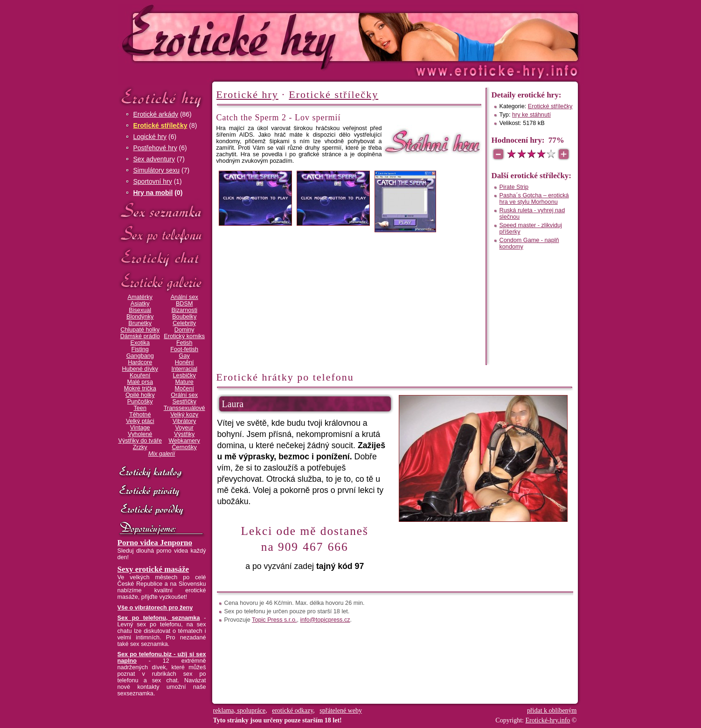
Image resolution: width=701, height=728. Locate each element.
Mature (184, 382)
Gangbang (140, 356)
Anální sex (184, 297)
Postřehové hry (155, 148)
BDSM (184, 304)
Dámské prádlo (140, 336)
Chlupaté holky (140, 330)
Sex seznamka (162, 211)
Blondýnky (140, 317)
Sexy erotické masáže (153, 569)
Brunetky (140, 323)
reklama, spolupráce (239, 711)
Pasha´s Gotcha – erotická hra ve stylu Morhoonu (534, 199)
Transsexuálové (184, 408)
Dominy (184, 330)
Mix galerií (162, 454)
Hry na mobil (153, 193)
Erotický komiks (184, 336)
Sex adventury (154, 159)
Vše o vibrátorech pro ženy (155, 608)
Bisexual (140, 310)
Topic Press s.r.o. (274, 620)
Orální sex (184, 395)
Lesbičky (184, 375)
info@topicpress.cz (325, 620)
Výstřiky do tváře (140, 441)
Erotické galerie (162, 282)
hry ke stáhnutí (531, 115)
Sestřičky (184, 402)
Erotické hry (162, 97)
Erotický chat (162, 258)
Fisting (140, 349)
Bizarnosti (184, 310)
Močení (184, 388)
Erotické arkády (156, 114)
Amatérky (140, 297)
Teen (140, 408)
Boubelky (184, 317)
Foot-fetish (184, 349)
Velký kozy (184, 415)
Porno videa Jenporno (155, 543)
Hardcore (140, 362)
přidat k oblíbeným (552, 711)
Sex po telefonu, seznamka (159, 618)
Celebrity (184, 323)
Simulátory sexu (157, 170)
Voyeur (184, 428)
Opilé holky (140, 395)
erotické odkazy (292, 711)
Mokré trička (140, 388)
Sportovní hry (153, 181)
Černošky (184, 447)
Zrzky (140, 447)
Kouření (140, 375)
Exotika (140, 343)
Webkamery (184, 441)
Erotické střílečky (160, 125)
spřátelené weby (341, 711)
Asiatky (140, 304)
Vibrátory (184, 421)
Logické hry (150, 137)
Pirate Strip (514, 187)
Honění (184, 362)
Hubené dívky (140, 369)
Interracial (184, 369)
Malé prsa (140, 382)
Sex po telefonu (162, 234)
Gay (184, 356)
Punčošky (140, 402)
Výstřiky (184, 434)
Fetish (184, 343)
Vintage (140, 428)
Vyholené (140, 434)
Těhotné (140, 415)
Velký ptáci (140, 421)
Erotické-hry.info (275, 37)
